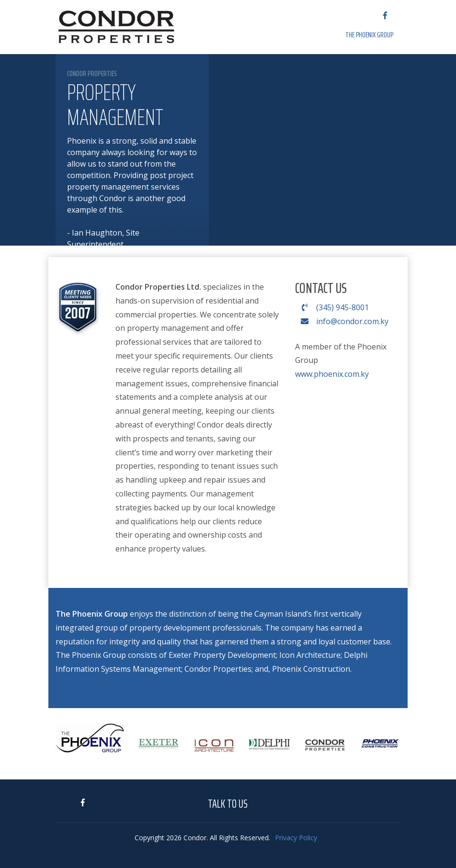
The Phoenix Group (369, 35)
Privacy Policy (296, 838)
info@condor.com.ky (342, 321)
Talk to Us (228, 804)
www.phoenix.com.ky (332, 374)
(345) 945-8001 (332, 307)
